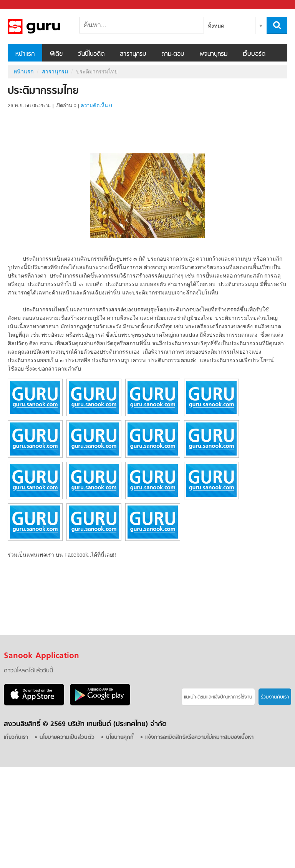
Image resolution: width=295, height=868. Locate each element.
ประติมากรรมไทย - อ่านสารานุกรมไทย (48, 27)
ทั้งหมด (216, 26)
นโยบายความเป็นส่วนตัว (67, 737)
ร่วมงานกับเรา (275, 697)
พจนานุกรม (214, 54)
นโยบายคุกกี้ (120, 737)
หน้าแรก (25, 54)
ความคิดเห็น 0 (96, 106)
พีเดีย (56, 54)
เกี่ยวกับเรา (16, 737)
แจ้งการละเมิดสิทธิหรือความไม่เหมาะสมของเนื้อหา (199, 737)
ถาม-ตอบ (173, 54)
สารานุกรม (133, 54)
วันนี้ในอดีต (91, 54)
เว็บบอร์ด (254, 54)
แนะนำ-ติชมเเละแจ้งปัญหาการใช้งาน (218, 697)
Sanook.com (23, 5)
